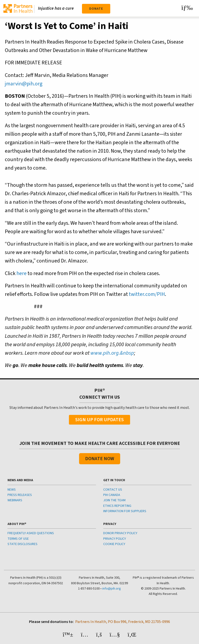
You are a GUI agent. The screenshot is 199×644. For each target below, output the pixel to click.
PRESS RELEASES (20, 495)
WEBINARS (15, 500)
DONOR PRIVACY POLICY (120, 533)
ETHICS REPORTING (117, 506)
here (22, 273)
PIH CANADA (112, 495)
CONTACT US (113, 490)
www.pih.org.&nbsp (112, 353)
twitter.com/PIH (147, 294)
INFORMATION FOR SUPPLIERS (125, 511)
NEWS (12, 490)
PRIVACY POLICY (115, 539)
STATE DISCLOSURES (22, 544)
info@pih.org (112, 589)
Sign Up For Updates (99, 420)
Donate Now (100, 459)
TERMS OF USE (18, 539)
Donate (96, 9)
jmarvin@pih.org (24, 84)
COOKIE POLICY (114, 544)
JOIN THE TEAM (114, 500)
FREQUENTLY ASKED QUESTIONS (31, 533)
